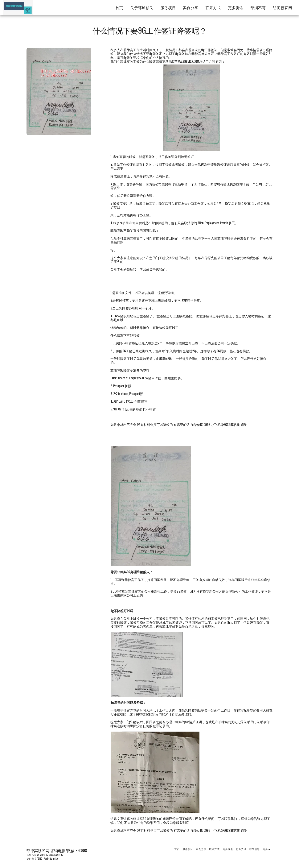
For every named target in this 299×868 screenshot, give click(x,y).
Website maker (51, 858)
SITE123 (38, 858)
